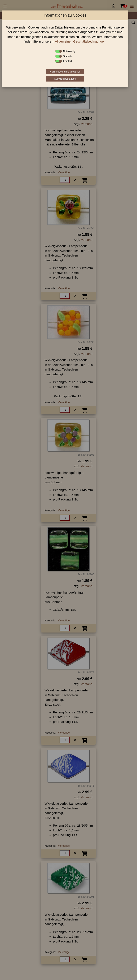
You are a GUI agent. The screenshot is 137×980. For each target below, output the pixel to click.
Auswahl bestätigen (65, 79)
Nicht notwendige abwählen (65, 72)
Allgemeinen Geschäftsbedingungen (80, 41)
